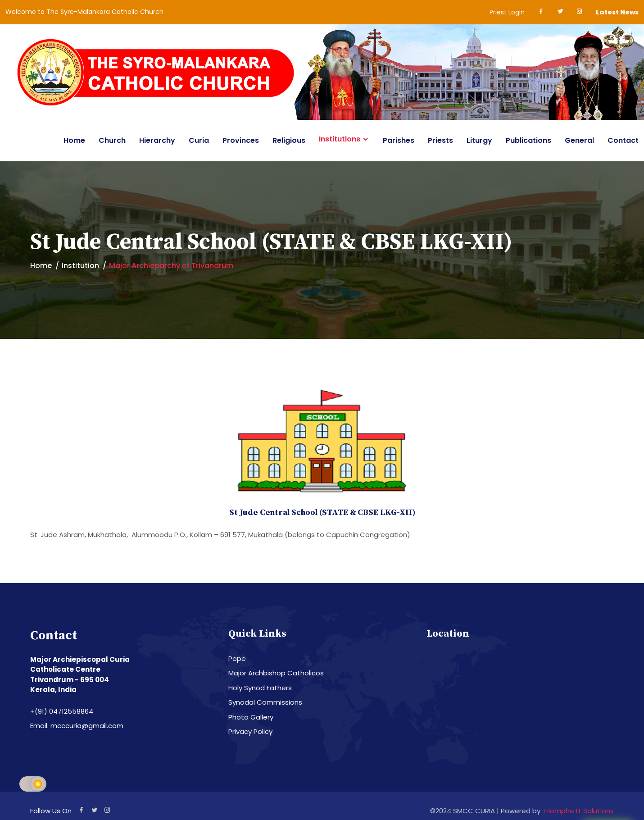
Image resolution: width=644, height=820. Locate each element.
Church (112, 140)
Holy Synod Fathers (260, 688)
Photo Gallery (251, 717)
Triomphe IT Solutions (578, 811)
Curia (199, 140)
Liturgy (479, 140)
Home (74, 140)
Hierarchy (157, 140)
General (579, 140)
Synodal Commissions (265, 702)
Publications (528, 140)
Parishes (399, 140)
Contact (623, 140)
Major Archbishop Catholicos (276, 673)
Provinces (241, 140)
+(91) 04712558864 (62, 711)
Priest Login (507, 12)
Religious (289, 140)
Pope (237, 658)
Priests (440, 140)
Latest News (617, 12)
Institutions (340, 139)
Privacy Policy (250, 731)
